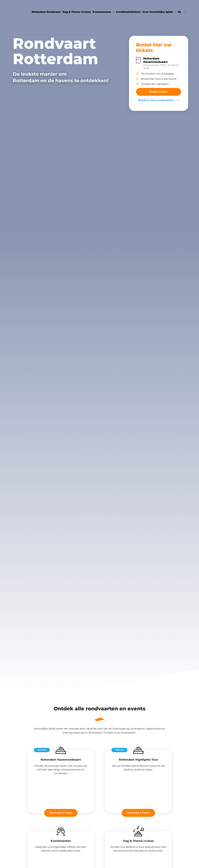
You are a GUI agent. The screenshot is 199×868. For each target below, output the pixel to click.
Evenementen (102, 12)
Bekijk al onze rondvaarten (159, 100)
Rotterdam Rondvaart (46, 12)
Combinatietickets (128, 12)
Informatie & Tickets (61, 813)
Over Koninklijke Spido (158, 12)
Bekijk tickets (159, 92)
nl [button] (180, 12)
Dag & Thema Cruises (77, 12)
